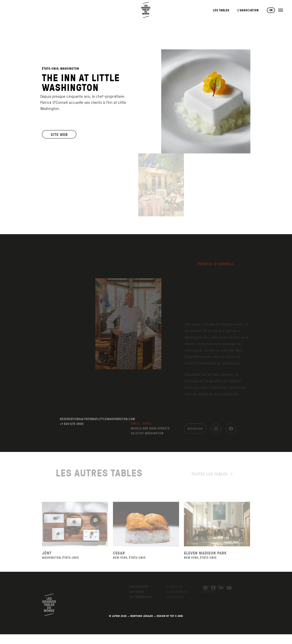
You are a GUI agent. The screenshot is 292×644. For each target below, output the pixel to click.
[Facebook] (231, 432)
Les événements (179, 592)
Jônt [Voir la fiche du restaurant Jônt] (47, 561)
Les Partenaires (144, 597)
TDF (172, 616)
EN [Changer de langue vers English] (271, 10)
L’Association (248, 10)
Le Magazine (176, 587)
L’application (177, 597)
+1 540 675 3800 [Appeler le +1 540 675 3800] (72, 432)
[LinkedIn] (219, 588)
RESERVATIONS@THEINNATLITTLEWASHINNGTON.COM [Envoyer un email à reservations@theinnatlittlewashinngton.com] (97, 427)
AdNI (180, 616)
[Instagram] (216, 432)
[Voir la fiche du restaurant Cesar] (146, 532)
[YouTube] (227, 588)
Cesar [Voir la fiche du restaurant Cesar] (119, 561)
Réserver (195, 432)
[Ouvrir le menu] (281, 10)
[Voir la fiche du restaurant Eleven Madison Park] (217, 532)
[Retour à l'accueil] (146, 10)
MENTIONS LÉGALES (142, 616)
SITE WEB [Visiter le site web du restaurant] (59, 137)
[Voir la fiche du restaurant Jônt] (75, 532)
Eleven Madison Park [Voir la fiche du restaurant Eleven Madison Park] (205, 561)
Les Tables (221, 10)
